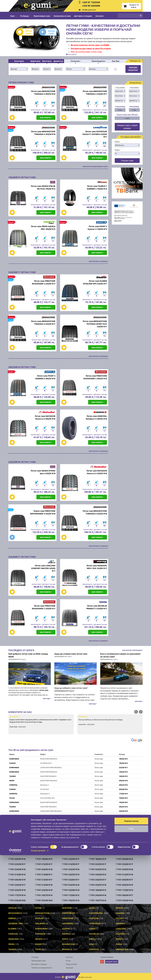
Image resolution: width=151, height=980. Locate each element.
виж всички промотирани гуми (95, 166)
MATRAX (66, 934)
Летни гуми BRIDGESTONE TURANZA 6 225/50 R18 (43, 133)
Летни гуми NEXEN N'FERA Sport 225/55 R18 (43, 472)
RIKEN (12, 780)
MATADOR (40, 934)
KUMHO (12, 763)
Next (141, 712)
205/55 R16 (123, 780)
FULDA (12, 798)
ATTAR (38, 908)
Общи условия (71, 964)
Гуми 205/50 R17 (124, 880)
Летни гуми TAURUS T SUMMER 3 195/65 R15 (97, 187)
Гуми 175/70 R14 (17, 895)
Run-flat (116, 61)
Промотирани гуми (42, 16)
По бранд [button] (25, 16)
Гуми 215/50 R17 (71, 864)
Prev (136, 712)
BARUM (120, 908)
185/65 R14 (123, 763)
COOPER (120, 913)
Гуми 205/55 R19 (124, 885)
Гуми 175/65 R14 (124, 890)
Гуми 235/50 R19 (44, 890)
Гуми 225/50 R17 (17, 864)
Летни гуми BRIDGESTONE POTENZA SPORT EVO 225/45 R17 (95, 324)
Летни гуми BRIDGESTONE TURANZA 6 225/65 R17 (95, 93)
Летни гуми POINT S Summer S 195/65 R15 (97, 228)
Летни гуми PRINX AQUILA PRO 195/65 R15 (43, 228)
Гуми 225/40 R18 (17, 869)
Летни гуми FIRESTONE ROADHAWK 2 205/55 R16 (95, 377)
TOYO (38, 949)
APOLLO (12, 908)
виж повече (71, 54)
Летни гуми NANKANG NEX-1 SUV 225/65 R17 (97, 567)
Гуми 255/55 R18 (98, 885)
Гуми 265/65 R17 (124, 895)
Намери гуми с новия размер (127, 127)
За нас (68, 961)
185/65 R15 (123, 759)
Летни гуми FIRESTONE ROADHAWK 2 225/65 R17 (44, 607)
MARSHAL (13, 934)
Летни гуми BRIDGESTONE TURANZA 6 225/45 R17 (43, 323)
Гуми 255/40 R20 (44, 900)
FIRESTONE (14, 820)
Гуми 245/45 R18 (44, 869)
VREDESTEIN (122, 949)
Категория (19, 61)
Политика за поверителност (42, 968)
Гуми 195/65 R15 (44, 859)
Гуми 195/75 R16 (98, 900)
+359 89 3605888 (91, 6)
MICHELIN (94, 934)
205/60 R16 (123, 789)
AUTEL (92, 908)
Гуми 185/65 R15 (98, 859)
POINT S (120, 939)
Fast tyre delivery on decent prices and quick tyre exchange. (110, 720)
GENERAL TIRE (16, 923)
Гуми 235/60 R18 (71, 890)
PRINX (11, 944)
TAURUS (13, 776)
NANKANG (14, 939)
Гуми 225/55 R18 (98, 869)
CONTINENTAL (96, 913)
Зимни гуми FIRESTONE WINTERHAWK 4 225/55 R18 (43, 512)
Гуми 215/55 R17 (44, 864)
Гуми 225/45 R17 (71, 859)
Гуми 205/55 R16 (17, 859)
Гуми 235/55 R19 (71, 874)
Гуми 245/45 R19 (17, 880)
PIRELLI (93, 939)
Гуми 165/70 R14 (44, 895)
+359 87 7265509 (91, 2)
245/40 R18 (123, 811)
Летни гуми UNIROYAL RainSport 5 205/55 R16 (96, 417)
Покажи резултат (133, 69)
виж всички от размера (98, 261)
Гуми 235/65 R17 (71, 880)
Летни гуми (26, 32)
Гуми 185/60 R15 (98, 890)
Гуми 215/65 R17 (44, 880)
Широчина (35, 61)
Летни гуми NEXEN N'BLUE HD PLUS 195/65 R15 (43, 187)
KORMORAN (14, 759)
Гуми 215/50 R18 (44, 885)
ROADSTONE (68, 944)
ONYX (65, 939)
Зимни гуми (49, 32)
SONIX (12, 837)
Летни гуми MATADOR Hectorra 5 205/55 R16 (45, 417)
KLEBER (12, 929)
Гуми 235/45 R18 (71, 885)
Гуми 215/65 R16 (17, 874)
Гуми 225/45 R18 (71, 869)
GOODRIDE (68, 923)
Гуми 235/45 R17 (17, 885)
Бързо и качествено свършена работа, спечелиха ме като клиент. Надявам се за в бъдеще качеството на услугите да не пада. (41, 722)
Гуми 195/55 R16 (71, 900)
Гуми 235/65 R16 (124, 900)
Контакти (100, 16)
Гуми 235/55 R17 (98, 880)
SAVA (92, 944)
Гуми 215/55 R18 (124, 874)
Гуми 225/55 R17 (98, 864)
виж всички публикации (133, 650)
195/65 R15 (123, 772)
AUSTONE (67, 908)
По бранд (35, 957)
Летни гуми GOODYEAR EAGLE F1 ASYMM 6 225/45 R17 (95, 134)
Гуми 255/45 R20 (17, 900)
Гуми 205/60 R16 (124, 859)
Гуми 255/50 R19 (98, 874)
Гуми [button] (13, 16)
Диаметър (58, 61)
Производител (98, 61)
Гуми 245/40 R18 (98, 895)
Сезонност (75, 61)
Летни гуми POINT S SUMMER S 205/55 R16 (45, 377)
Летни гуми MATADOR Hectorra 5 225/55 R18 (97, 472)
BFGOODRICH (15, 913)
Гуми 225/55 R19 (17, 890)
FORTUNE (94, 918)
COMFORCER (69, 913)
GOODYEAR (95, 923)
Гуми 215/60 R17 (44, 874)
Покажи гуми (127, 160)
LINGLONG (121, 929)
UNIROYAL (13, 785)
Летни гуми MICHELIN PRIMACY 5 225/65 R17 (97, 607)
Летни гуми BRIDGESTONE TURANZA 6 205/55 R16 (43, 93)
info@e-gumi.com (89, 10)
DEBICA (12, 841)
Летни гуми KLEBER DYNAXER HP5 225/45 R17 (95, 282)
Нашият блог (112, 962)
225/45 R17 (123, 767)
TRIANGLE (67, 949)
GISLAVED (40, 923)
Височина (47, 61)
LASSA (92, 929)
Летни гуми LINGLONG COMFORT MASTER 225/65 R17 (43, 568)
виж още (47, 698)
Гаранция (69, 968)
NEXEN (39, 939)
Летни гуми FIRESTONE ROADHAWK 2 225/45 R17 (44, 282)
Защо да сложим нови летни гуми (71, 654)
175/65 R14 (123, 794)
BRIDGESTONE (15, 815)
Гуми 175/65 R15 (71, 895)
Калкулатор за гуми (62, 16)
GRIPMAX (120, 923)
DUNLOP (40, 918)
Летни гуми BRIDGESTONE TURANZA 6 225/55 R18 (95, 512)
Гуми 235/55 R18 (124, 869)
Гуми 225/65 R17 (124, 864)
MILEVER (120, 934)
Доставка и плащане (83, 16)
